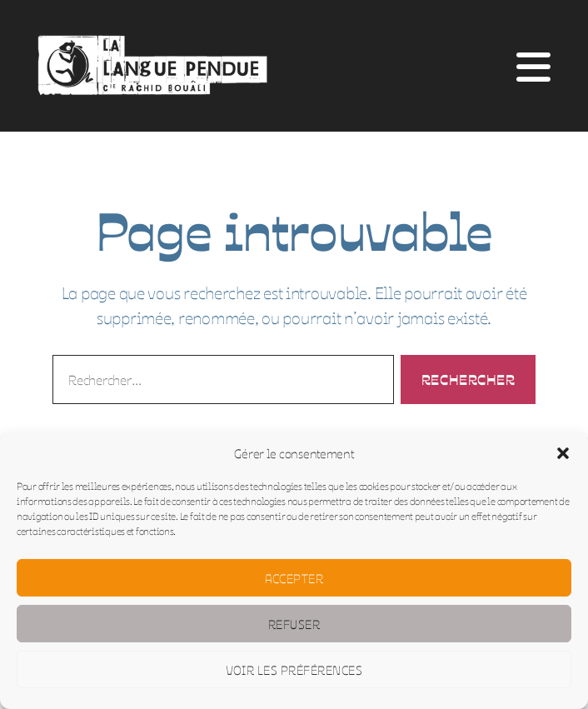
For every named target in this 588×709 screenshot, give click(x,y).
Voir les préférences (294, 669)
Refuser (294, 624)
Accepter (294, 578)
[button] (563, 453)
